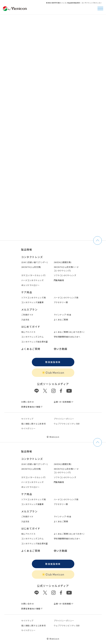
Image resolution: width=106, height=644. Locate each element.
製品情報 (27, 249)
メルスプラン (29, 309)
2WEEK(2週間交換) (63, 262)
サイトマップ (27, 419)
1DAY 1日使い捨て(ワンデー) (35, 262)
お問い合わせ (28, 402)
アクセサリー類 (61, 302)
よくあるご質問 (61, 320)
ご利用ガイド (27, 315)
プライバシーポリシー (64, 419)
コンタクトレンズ (32, 257)
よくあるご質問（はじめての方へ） (69, 332)
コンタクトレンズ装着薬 (32, 302)
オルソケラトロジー (30, 285)
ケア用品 (27, 292)
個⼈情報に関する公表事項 (34, 424)
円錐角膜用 (59, 280)
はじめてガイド (31, 327)
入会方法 (25, 320)
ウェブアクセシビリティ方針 (67, 424)
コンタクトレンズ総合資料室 (35, 342)
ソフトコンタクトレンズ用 (34, 297)
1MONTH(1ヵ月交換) (31, 267)
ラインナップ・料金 (63, 315)
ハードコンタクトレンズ (32, 280)
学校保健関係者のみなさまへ (67, 337)
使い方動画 (61, 349)
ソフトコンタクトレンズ (65, 275)
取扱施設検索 (53, 362)
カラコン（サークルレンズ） (34, 275)
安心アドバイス (28, 332)
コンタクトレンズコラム (32, 337)
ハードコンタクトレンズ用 (66, 297)
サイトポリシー (28, 428)
